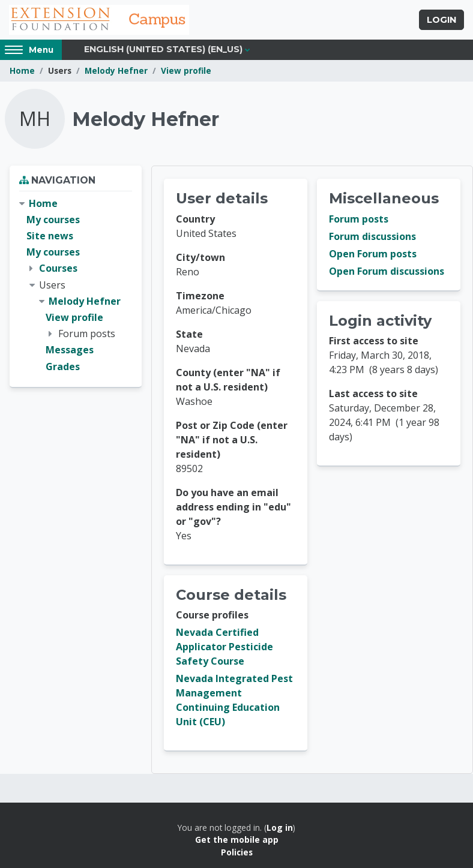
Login (441, 20)
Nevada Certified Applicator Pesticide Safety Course (224, 647)
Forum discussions (372, 236)
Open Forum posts (373, 254)
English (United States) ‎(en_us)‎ (163, 49)
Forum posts (359, 219)
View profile (186, 70)
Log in (280, 828)
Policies (237, 852)
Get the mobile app (237, 840)
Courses (58, 268)
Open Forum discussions (387, 271)
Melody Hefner (116, 70)
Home (22, 70)
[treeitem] (76, 285)
